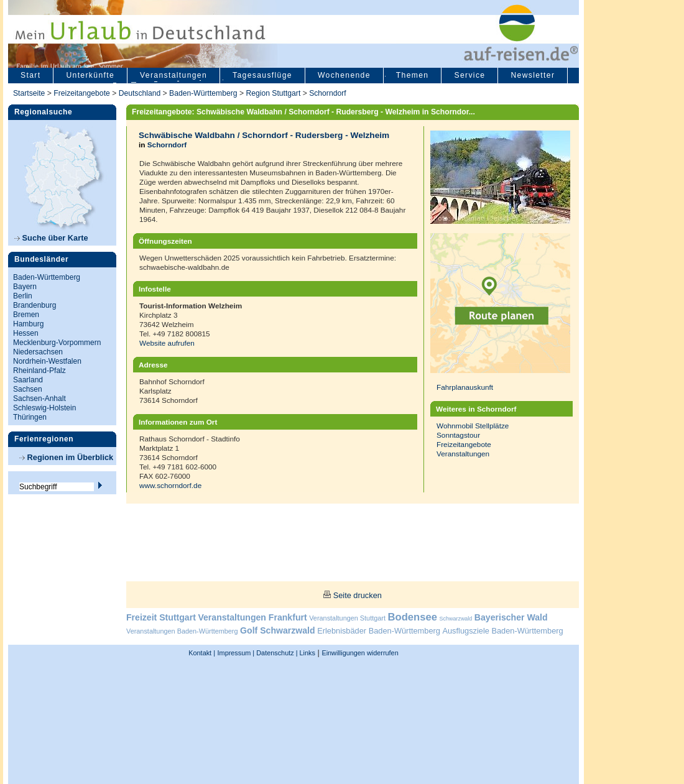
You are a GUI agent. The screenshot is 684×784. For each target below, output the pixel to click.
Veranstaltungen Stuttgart (347, 618)
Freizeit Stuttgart (161, 617)
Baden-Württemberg (203, 93)
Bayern (25, 287)
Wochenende (344, 75)
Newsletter (533, 75)
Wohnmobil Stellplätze (473, 426)
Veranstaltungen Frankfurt (252, 617)
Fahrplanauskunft (465, 387)
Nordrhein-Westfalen (47, 361)
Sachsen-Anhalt (39, 399)
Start (30, 75)
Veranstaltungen (173, 75)
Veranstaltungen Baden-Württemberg (182, 631)
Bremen (26, 315)
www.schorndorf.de (170, 485)
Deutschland (140, 93)
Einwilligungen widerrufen (360, 653)
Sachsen (28, 389)
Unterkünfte (90, 75)
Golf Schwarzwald (277, 630)
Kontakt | (202, 653)
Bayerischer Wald (511, 617)
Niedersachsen (38, 352)
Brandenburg (35, 305)
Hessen (26, 333)
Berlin (23, 296)
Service (469, 75)
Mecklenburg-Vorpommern (57, 343)
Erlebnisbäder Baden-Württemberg (379, 631)
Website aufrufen (167, 343)
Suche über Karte (51, 238)
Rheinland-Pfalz (39, 371)
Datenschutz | (276, 653)
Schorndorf (327, 93)
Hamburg (28, 324)
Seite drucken (358, 595)
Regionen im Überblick (66, 457)
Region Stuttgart (273, 93)
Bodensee (413, 617)
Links (307, 653)
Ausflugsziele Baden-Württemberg (502, 631)
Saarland (28, 380)
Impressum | (236, 653)
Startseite (29, 93)
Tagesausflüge (262, 75)
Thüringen (30, 417)
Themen (413, 75)
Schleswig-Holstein (44, 408)
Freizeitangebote (83, 93)
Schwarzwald (456, 619)
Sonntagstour (458, 435)
